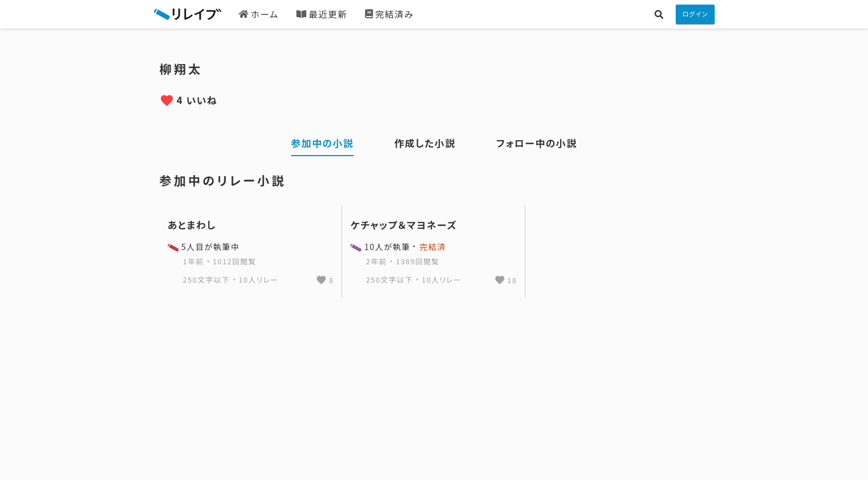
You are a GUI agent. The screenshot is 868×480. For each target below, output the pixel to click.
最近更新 (322, 14)
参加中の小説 (323, 143)
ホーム (259, 14)
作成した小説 (425, 143)
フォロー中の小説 (536, 143)
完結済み (389, 14)
